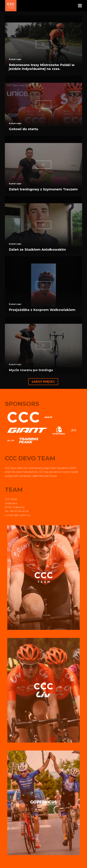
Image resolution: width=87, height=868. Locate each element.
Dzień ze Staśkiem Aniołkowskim (37, 250)
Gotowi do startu (23, 129)
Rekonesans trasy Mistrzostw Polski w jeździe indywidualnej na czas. (42, 67)
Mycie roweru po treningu (31, 370)
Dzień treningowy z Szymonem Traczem (43, 189)
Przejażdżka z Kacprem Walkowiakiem (42, 310)
